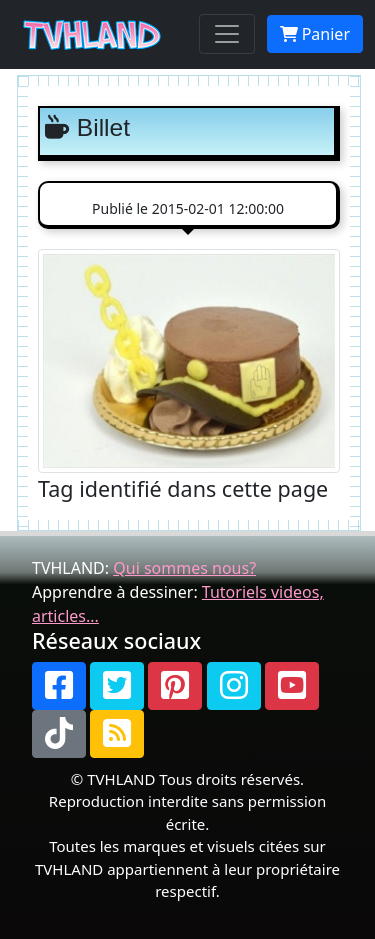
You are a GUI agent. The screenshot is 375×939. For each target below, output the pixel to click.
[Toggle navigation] (227, 34)
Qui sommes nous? (184, 568)
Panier (315, 34)
